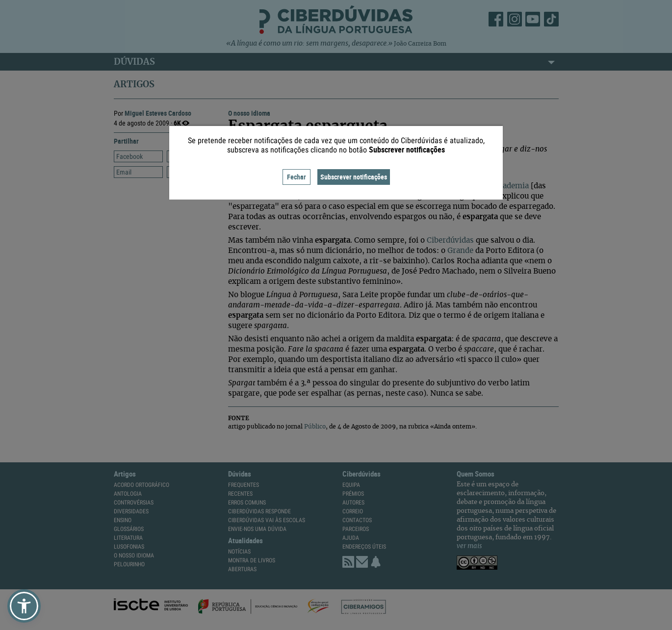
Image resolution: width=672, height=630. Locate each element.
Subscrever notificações (354, 177)
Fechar (297, 177)
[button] (24, 606)
